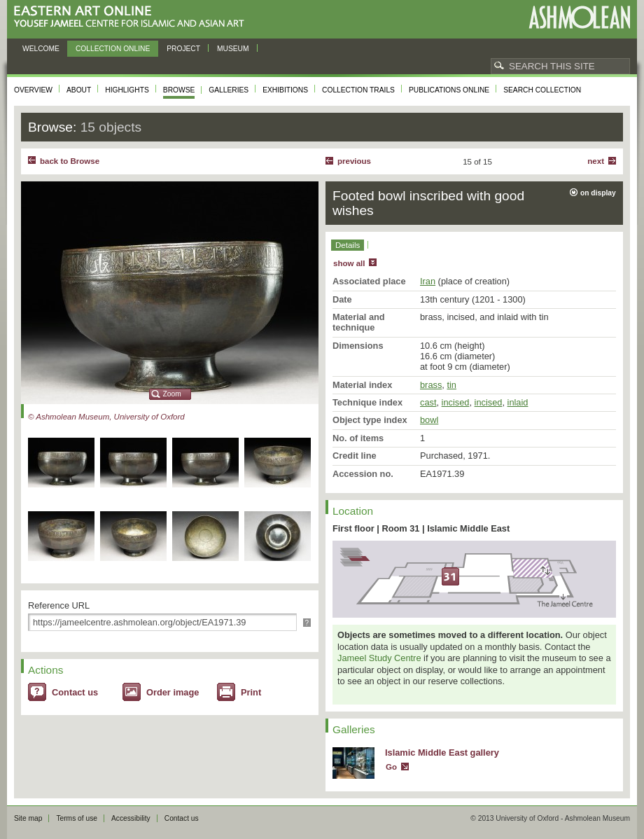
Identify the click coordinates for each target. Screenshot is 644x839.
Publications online (449, 90)
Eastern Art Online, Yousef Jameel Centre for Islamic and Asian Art (133, 17)
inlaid (518, 402)
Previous (354, 161)
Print (251, 692)
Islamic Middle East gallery (442, 753)
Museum (233, 49)
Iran (428, 281)
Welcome (41, 49)
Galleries (229, 90)
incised (456, 402)
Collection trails (358, 90)
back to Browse (70, 161)
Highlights (127, 90)
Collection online (113, 49)
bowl (429, 420)
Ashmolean (579, 17)
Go (391, 767)
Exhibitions (285, 90)
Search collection (542, 90)
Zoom (172, 394)
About (79, 90)
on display (598, 193)
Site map (28, 818)
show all (349, 263)
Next (596, 161)
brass (431, 385)
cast (428, 402)
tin (451, 385)
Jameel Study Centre (379, 658)
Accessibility (131, 818)
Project (183, 49)
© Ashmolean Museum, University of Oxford (106, 417)
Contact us (75, 692)
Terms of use (77, 818)
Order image (173, 692)
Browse (179, 90)
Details (348, 245)
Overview (33, 90)
